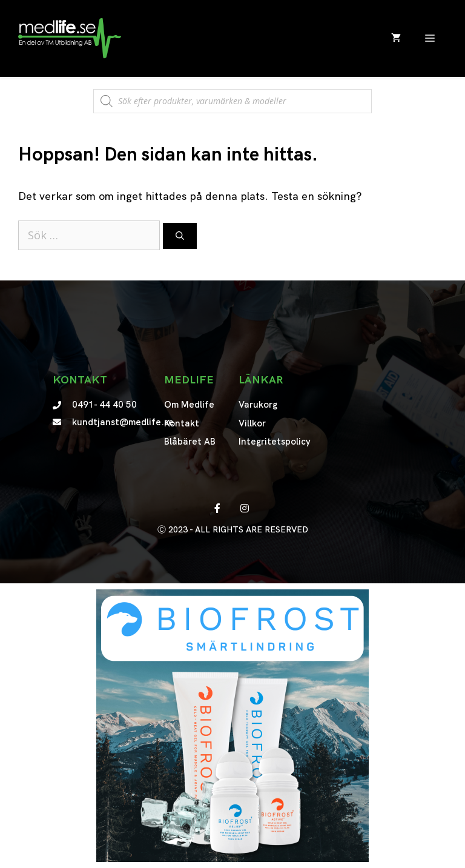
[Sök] (180, 236)
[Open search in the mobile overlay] (232, 95)
